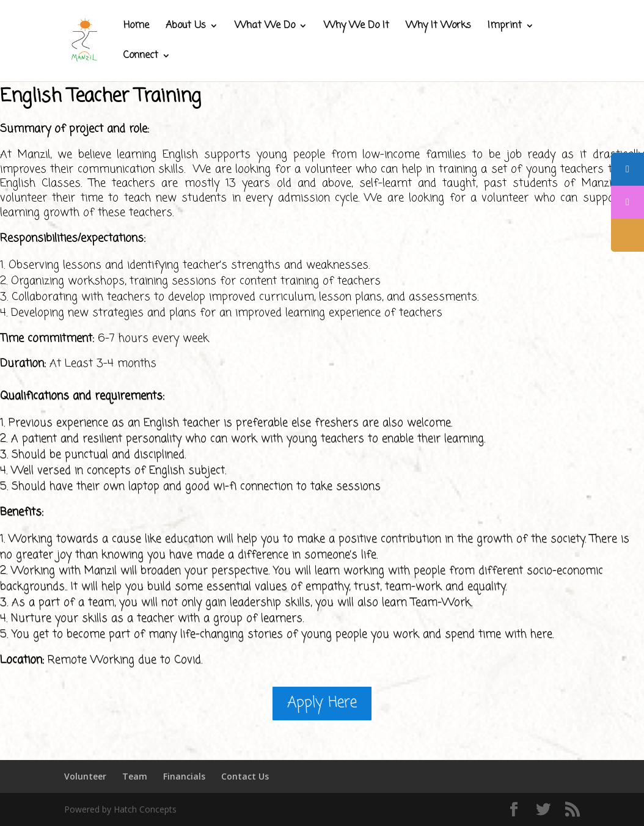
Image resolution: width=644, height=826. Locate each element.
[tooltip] (628, 169)
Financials (184, 776)
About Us (186, 27)
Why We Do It (357, 27)
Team (135, 776)
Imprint (505, 27)
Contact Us (245, 776)
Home (136, 27)
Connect (141, 57)
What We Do (265, 27)
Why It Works (438, 27)
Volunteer (85, 776)
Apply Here (322, 703)
